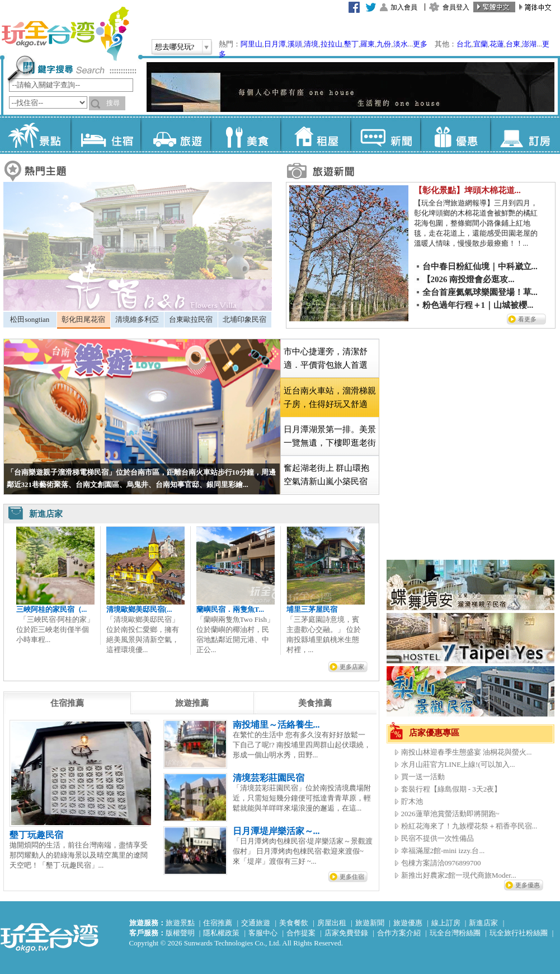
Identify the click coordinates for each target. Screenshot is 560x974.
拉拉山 (331, 44)
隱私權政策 (221, 933)
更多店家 (352, 667)
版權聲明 (180, 933)
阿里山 (251, 44)
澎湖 (529, 44)
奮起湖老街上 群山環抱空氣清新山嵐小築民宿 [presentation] (327, 475)
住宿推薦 (218, 923)
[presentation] (67, 703)
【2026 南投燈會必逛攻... (469, 279)
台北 (464, 44)
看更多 (527, 319)
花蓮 (497, 44)
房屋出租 (332, 923)
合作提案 (301, 933)
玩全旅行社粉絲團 (519, 933)
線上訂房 (446, 923)
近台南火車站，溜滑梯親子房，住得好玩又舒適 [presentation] (330, 397)
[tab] (30, 320)
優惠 (455, 134)
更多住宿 (352, 877)
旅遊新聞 (370, 923)
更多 (420, 44)
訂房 (525, 134)
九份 (384, 44)
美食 (245, 134)
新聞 (385, 134)
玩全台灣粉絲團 (455, 933)
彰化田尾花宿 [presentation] (83, 319)
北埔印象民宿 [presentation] (244, 319)
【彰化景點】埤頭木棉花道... (467, 190)
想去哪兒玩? (175, 47)
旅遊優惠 (408, 923)
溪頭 (295, 44)
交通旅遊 (256, 923)
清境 (311, 44)
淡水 (401, 44)
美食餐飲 (294, 923)
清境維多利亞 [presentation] (137, 319)
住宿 (105, 134)
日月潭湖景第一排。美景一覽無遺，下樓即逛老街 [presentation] (330, 436)
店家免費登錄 (346, 933)
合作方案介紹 (399, 933)
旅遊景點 (180, 923)
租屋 (315, 134)
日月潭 (275, 44)
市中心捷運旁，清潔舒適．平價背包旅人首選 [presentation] (326, 358)
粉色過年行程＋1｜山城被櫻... (478, 305)
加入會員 (404, 7)
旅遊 (175, 134)
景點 (36, 134)
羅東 (368, 44)
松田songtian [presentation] (30, 319)
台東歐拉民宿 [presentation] (191, 319)
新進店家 (483, 923)
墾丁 (351, 44)
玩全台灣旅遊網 (65, 34)
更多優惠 (528, 885)
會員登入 (456, 7)
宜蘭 (481, 44)
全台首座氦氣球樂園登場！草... (480, 292)
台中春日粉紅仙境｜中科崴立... (480, 266)
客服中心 (263, 933)
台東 (513, 44)
